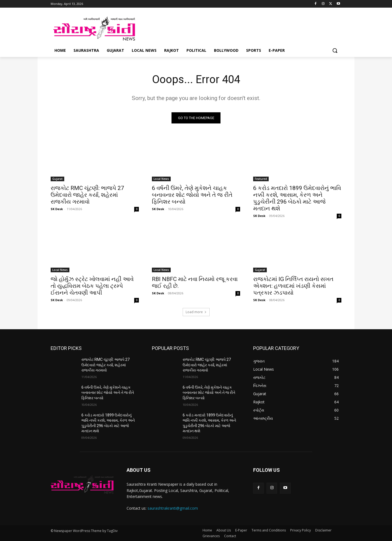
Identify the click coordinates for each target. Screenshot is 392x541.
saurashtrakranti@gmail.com (173, 508)
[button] (335, 50)
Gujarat (57, 179)
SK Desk (57, 209)
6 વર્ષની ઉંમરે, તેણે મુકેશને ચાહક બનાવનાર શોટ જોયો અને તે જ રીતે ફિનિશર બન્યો (192, 195)
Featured (261, 179)
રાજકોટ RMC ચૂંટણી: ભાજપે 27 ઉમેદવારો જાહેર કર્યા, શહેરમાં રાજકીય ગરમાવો (87, 195)
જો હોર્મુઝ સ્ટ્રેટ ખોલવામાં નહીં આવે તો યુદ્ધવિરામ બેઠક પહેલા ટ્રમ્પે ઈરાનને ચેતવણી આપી (92, 286)
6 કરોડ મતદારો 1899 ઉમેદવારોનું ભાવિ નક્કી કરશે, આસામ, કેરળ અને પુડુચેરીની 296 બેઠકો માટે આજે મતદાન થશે (297, 198)
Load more (196, 312)
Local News (161, 179)
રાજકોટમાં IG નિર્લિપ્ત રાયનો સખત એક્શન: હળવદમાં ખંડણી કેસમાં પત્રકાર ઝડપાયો (293, 286)
